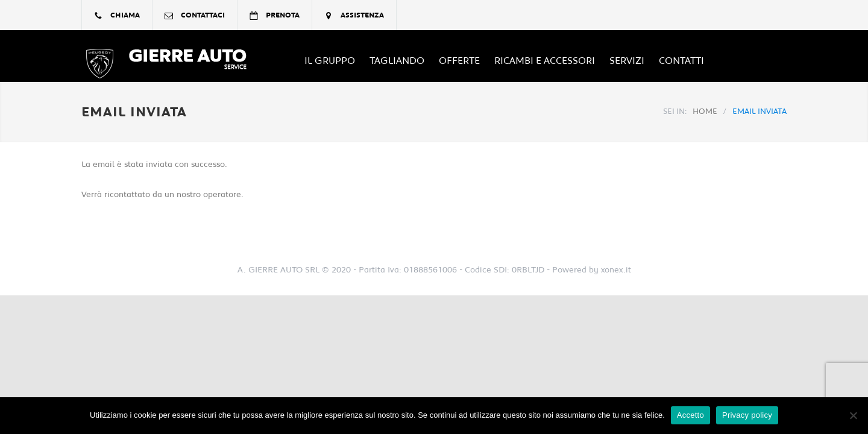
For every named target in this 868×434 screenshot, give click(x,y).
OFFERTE (459, 61)
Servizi (627, 61)
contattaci (203, 15)
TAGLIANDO (397, 61)
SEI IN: (675, 112)
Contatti (681, 61)
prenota (283, 15)
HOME (705, 112)
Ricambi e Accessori (545, 61)
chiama (125, 15)
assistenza (362, 15)
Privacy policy (747, 415)
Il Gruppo (330, 61)
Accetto (690, 415)
